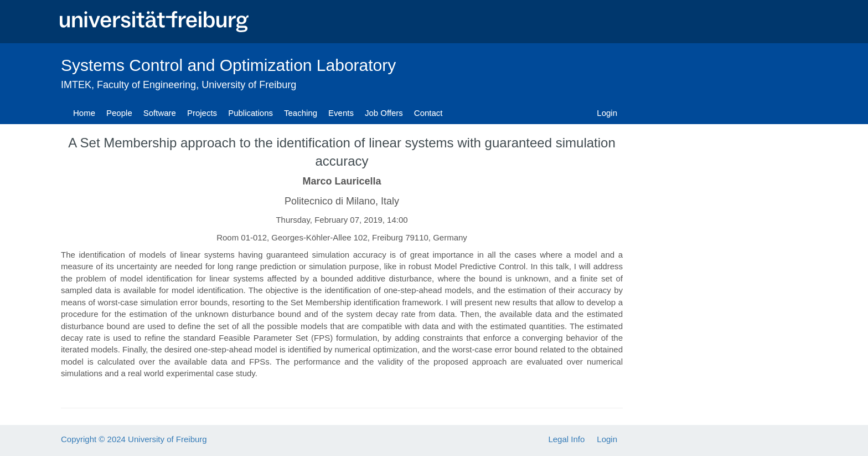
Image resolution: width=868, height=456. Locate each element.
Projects (202, 113)
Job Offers (384, 113)
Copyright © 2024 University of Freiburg (134, 439)
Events (341, 113)
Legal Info (566, 439)
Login (607, 113)
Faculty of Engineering (146, 85)
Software (160, 113)
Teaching (301, 113)
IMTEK (76, 85)
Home (84, 113)
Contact (428, 113)
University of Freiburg (249, 85)
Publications (250, 113)
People (119, 113)
